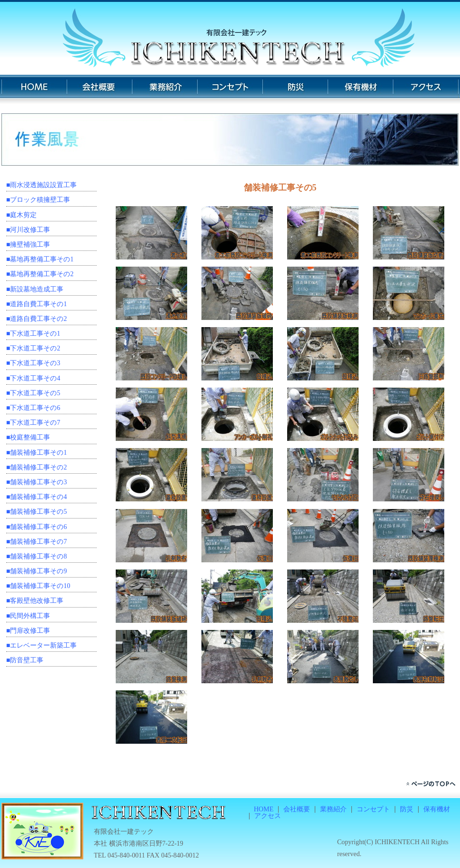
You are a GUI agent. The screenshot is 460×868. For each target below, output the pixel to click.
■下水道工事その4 (33, 378)
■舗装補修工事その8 (36, 556)
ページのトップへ (432, 783)
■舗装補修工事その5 (36, 512)
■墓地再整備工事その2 (40, 274)
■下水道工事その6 (33, 408)
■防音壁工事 (25, 660)
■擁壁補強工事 (28, 244)
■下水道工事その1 (33, 334)
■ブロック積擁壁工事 (38, 200)
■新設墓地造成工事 (35, 289)
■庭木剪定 (21, 215)
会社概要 (99, 89)
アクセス (426, 89)
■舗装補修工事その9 (36, 571)
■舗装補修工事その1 (36, 453)
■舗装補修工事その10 (38, 586)
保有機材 (360, 89)
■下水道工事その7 (33, 423)
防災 (295, 89)
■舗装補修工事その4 (36, 497)
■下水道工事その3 (33, 363)
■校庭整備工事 (28, 437)
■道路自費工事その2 (36, 319)
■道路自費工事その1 (36, 304)
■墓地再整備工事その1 (40, 259)
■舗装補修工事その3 (36, 482)
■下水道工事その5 (33, 393)
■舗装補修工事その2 (36, 467)
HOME (34, 89)
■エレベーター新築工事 (41, 645)
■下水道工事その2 (33, 348)
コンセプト (230, 89)
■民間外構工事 (28, 616)
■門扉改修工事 (28, 631)
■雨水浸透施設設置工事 (41, 185)
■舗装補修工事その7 (36, 542)
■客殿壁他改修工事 (35, 601)
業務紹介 (165, 89)
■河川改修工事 (28, 230)
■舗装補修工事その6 (36, 527)
